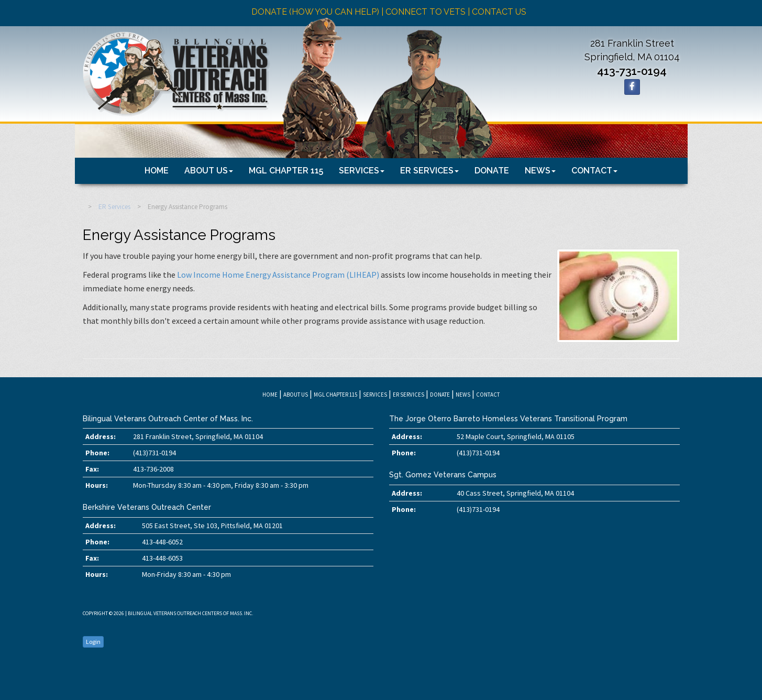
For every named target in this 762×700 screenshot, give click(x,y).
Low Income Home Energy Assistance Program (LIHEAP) (278, 275)
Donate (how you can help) (315, 12)
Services (362, 171)
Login (93, 642)
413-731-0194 (632, 71)
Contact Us (499, 12)
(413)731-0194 (154, 453)
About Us (209, 171)
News (540, 171)
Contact (594, 171)
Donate (492, 171)
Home (157, 171)
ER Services (429, 171)
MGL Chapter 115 (286, 171)
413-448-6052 (162, 542)
